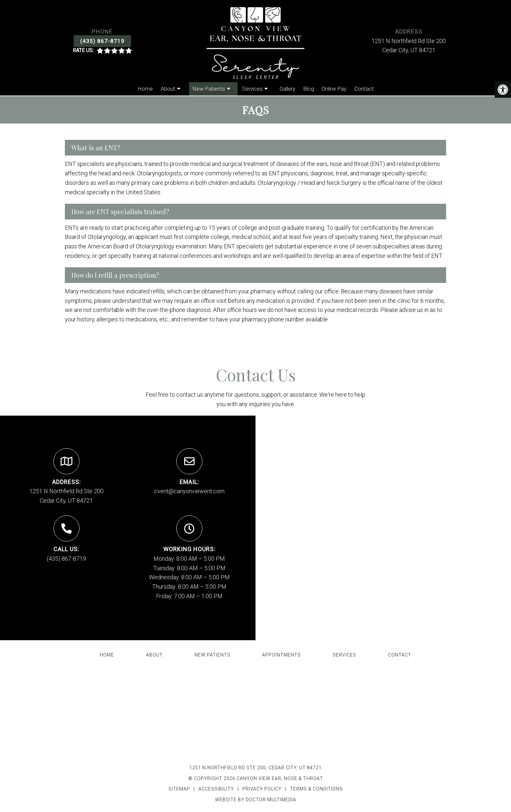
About (168, 89)
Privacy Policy (263, 789)
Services (252, 89)
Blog (308, 89)
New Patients (209, 89)
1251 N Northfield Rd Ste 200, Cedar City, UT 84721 (255, 768)
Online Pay (334, 89)
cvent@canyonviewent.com (189, 491)
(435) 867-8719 (102, 41)
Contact (364, 89)
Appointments (281, 655)
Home (145, 89)
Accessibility (216, 789)
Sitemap (179, 789)
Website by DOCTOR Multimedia (256, 800)
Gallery (287, 89)
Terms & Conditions (316, 789)
